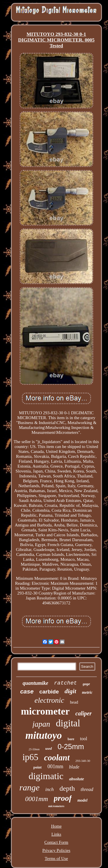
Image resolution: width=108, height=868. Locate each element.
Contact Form (56, 842)
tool (84, 739)
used (49, 749)
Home (56, 826)
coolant (57, 758)
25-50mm (34, 749)
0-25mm (71, 747)
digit (70, 691)
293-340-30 (83, 761)
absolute (77, 779)
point (38, 767)
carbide (49, 692)
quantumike (35, 683)
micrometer (45, 711)
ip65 (30, 757)
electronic (49, 700)
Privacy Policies (56, 850)
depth (67, 788)
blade (74, 767)
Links (56, 834)
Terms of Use (56, 858)
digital (68, 723)
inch (49, 789)
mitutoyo (43, 735)
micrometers (56, 806)
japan (41, 724)
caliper (84, 713)
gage (86, 684)
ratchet (65, 683)
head (74, 702)
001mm (55, 766)
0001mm (36, 799)
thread (87, 789)
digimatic (46, 776)
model (83, 800)
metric (87, 692)
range (29, 787)
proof (63, 798)
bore (71, 739)
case (27, 691)
